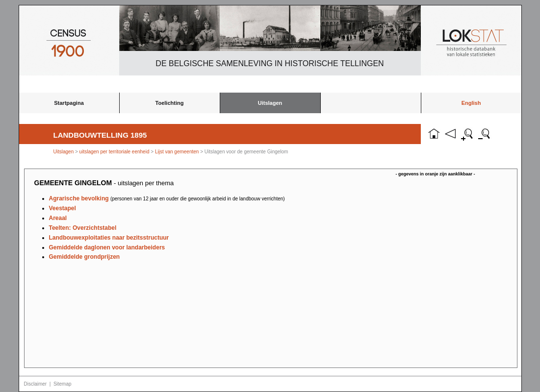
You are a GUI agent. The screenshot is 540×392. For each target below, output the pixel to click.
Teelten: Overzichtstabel (83, 228)
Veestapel (63, 208)
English (471, 103)
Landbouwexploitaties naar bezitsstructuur (109, 238)
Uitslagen (270, 103)
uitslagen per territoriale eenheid (115, 152)
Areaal (58, 218)
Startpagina (69, 103)
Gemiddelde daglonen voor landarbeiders (107, 247)
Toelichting (170, 103)
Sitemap (63, 384)
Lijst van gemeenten (177, 152)
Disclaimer (36, 384)
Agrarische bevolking (167, 198)
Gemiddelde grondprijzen (85, 257)
